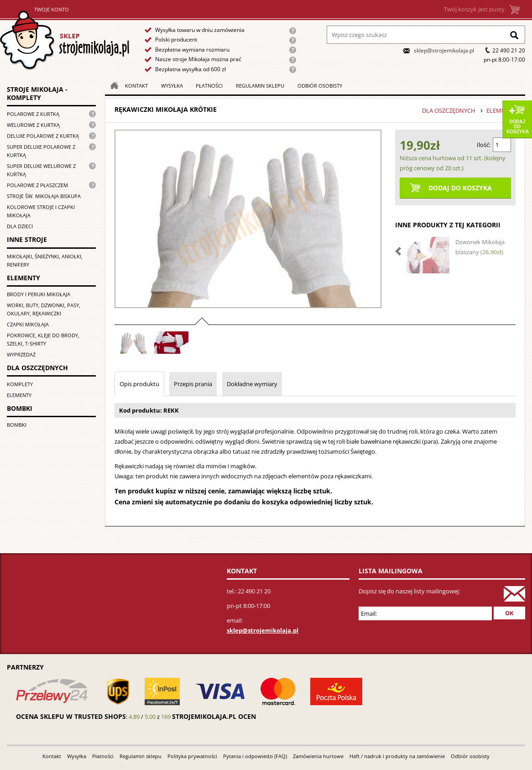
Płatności (209, 86)
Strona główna (65, 40)
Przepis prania (193, 384)
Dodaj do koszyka (518, 127)
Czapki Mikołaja (28, 324)
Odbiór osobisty (320, 86)
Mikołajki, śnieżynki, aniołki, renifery (45, 260)
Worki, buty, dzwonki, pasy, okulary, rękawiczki (44, 309)
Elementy (19, 395)
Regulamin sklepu (260, 86)
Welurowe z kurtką (33, 125)
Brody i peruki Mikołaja (39, 294)
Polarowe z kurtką (33, 114)
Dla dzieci (20, 226)
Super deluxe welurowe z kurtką (41, 170)
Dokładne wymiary (252, 384)
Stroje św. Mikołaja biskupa (44, 196)
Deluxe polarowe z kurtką (43, 136)
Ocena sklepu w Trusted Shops (71, 716)
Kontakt (136, 86)
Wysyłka (172, 86)
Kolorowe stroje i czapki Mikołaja (41, 211)
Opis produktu (139, 384)
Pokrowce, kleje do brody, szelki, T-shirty (43, 339)
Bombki (17, 425)
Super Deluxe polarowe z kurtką (41, 151)
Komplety (20, 384)
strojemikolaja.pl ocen (214, 716)
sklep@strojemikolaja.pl (444, 50)
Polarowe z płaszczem (37, 185)
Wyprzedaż (21, 354)
